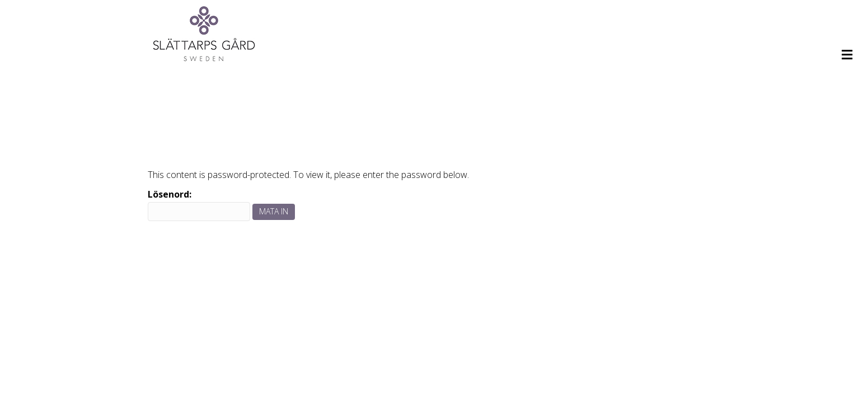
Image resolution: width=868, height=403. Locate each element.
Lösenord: (199, 205)
